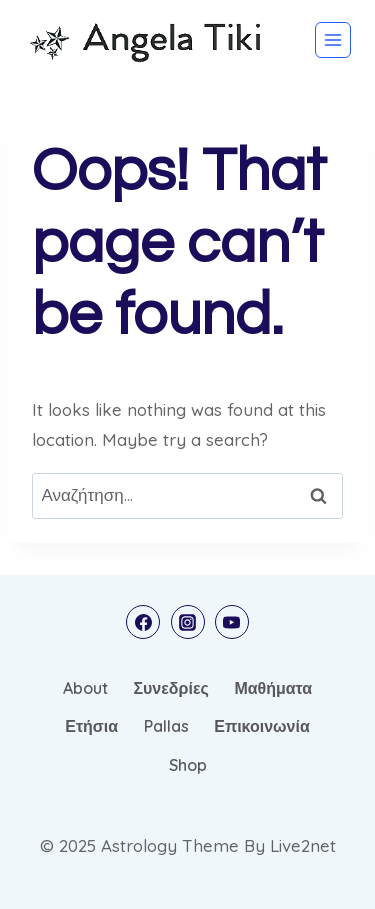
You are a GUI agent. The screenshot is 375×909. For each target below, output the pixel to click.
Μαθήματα (273, 688)
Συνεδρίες (170, 688)
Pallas (166, 726)
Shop (188, 765)
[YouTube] (232, 622)
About (85, 688)
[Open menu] (333, 40)
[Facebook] (143, 622)
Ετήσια (91, 726)
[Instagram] (188, 622)
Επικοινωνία (262, 726)
